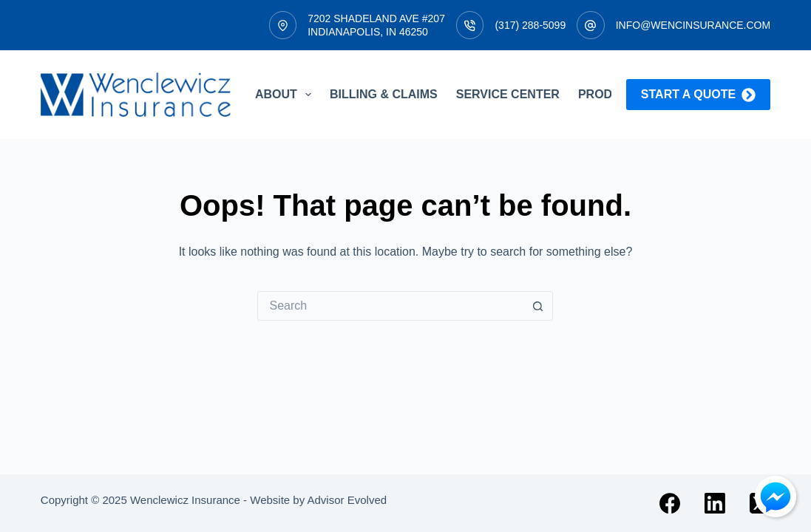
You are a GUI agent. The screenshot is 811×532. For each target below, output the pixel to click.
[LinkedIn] (715, 503)
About (286, 95)
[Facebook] (670, 503)
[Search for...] (390, 306)
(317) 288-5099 (530, 25)
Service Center (508, 94)
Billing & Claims (384, 94)
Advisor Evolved (347, 500)
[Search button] (538, 306)
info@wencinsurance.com (693, 25)
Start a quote (698, 95)
